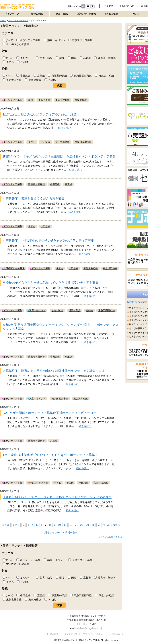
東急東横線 (33, 80)
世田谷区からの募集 (16, 44)
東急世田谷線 (12, 80)
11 (65, 525)
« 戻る (16, 525)
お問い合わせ (127, 6)
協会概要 (54, 634)
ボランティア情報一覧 (18, 20)
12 (71, 525)
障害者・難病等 (105, 58)
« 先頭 (6, 525)
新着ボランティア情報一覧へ (61, 533)
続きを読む (64, 128)
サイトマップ (71, 634)
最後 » (116, 525)
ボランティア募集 (28, 40)
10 (59, 525)
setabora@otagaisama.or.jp (89, 628)
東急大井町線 (104, 76)
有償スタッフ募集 (80, 40)
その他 (23, 62)
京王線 (39, 76)
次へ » (106, 525)
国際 (72, 58)
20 (82, 525)
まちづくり (25, 58)
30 (87, 525)
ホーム (3, 20)
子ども (8, 62)
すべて (8, 40)
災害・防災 (44, 58)
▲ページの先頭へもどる (110, 537)
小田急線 (23, 76)
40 (93, 525)
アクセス (109, 6)
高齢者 (85, 58)
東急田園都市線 (81, 76)
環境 (60, 58)
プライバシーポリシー (94, 634)
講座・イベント (54, 40)
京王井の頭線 (57, 76)
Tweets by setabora (137, 302)
